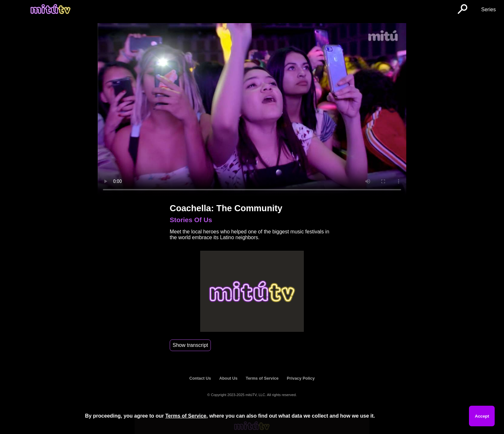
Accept (482, 416)
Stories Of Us (191, 220)
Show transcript (190, 345)
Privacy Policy (301, 378)
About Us (228, 378)
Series (488, 9)
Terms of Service (262, 378)
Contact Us (200, 378)
